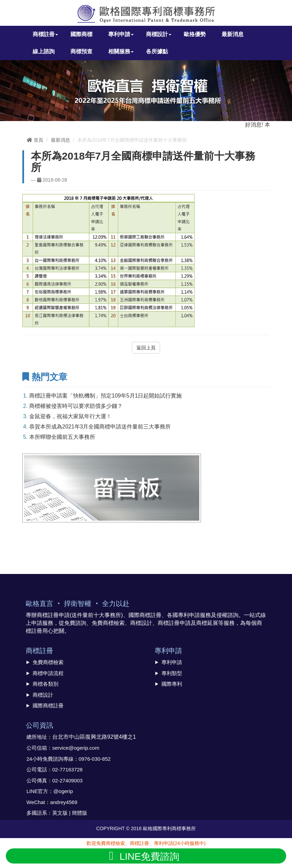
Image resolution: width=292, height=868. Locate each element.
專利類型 (172, 673)
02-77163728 (67, 769)
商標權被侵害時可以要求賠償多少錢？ (76, 406)
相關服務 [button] (121, 51)
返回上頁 (146, 348)
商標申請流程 (48, 673)
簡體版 (80, 813)
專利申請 (172, 662)
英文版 (60, 813)
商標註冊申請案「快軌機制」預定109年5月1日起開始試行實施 (106, 396)
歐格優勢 (195, 34)
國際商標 (81, 34)
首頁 (35, 140)
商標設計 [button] (159, 34)
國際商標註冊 (48, 706)
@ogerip (63, 791)
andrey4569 (64, 802)
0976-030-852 (95, 759)
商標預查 (81, 51)
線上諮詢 (44, 51)
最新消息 (233, 34)
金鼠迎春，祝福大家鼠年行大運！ (70, 416)
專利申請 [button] (121, 34)
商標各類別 (46, 684)
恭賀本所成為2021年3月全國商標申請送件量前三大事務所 (100, 427)
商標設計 (43, 695)
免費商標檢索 (48, 662)
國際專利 (172, 684)
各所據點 (157, 51)
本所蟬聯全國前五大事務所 (62, 437)
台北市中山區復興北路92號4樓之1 (94, 737)
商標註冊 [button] (45, 34)
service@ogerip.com (76, 748)
